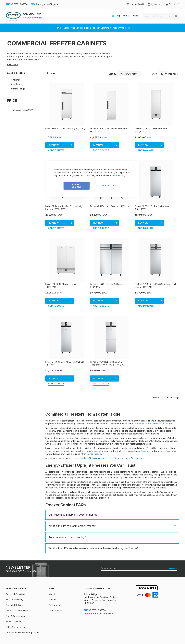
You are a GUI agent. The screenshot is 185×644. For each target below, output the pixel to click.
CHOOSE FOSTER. (33, 18)
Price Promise (56, 592)
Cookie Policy (119, 175)
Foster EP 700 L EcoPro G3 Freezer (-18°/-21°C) (152, 203)
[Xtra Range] (23, 85)
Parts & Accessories (15, 597)
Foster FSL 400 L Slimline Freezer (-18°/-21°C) (151, 130)
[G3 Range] (23, 80)
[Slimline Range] (23, 89)
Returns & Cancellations (17, 592)
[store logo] (13, 16)
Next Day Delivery (14, 581)
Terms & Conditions (39, 635)
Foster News (55, 586)
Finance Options (14, 603)
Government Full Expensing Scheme (23, 614)
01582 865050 (21, 4)
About (126, 16)
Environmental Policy (78, 635)
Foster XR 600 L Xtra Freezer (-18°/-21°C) (65, 129)
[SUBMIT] (173, 550)
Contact (135, 16)
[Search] (176, 16)
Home (58, 28)
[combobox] (161, 16)
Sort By (112, 74)
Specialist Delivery (15, 586)
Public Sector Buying (16, 608)
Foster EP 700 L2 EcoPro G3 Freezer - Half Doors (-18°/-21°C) (155, 276)
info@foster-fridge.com (49, 4)
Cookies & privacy (15, 635)
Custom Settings (105, 186)
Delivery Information (15, 575)
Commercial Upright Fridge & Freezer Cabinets (87, 28)
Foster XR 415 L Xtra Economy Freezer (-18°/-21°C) (109, 130)
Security (58, 635)
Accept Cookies (77, 186)
